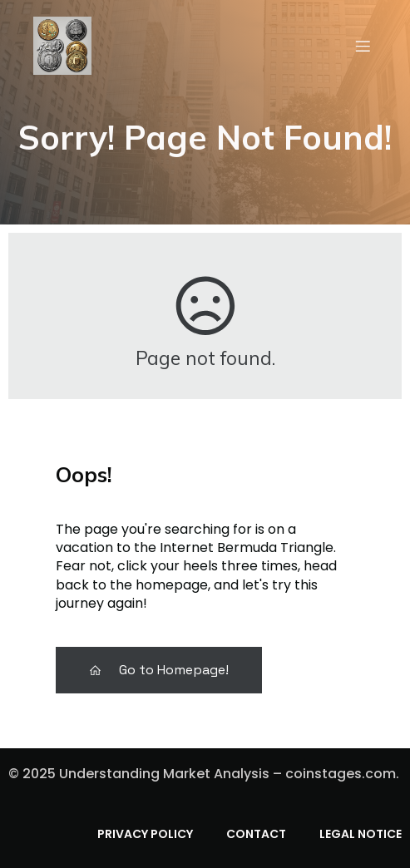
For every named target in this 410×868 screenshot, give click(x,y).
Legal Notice (361, 834)
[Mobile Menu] (363, 46)
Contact (256, 834)
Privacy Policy (145, 834)
